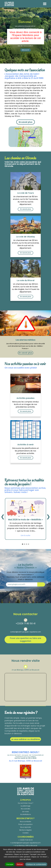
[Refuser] (48, 857)
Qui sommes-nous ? (25, 803)
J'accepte (10, 864)
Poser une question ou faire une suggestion (25, 640)
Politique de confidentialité (36, 864)
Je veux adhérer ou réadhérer (26, 739)
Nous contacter (25, 821)
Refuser (20, 864)
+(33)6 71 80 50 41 (25, 623)
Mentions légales (25, 830)
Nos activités (26, 809)
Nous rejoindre (26, 827)
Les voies (26, 812)
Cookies (26, 833)
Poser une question (25, 824)
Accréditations (26, 814)
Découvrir (25, 50)
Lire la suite (25, 535)
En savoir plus (26, 122)
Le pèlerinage (25, 806)
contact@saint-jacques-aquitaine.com (25, 632)
